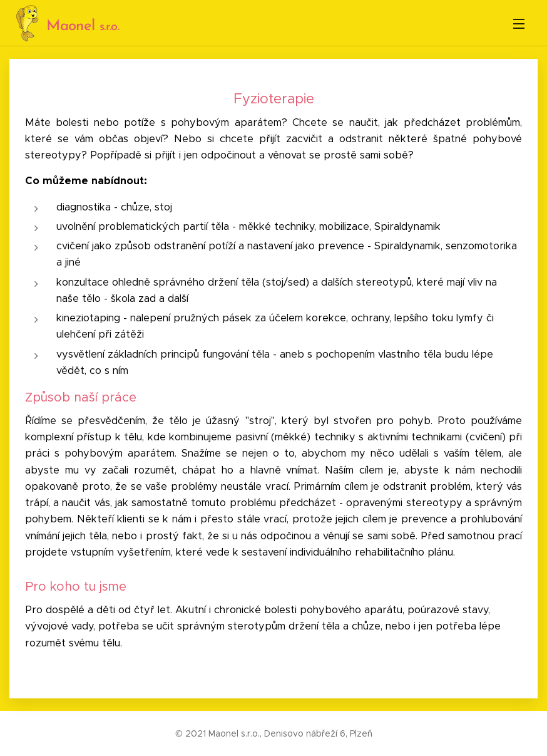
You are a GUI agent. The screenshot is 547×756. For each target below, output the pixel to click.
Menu (519, 24)
